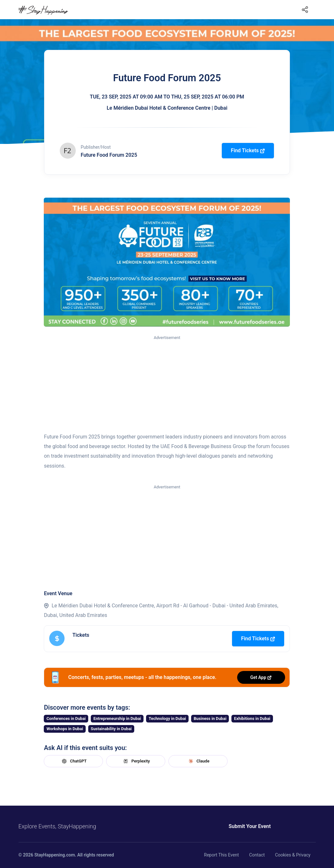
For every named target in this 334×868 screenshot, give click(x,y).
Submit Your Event (249, 826)
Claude (198, 761)
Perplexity (136, 761)
